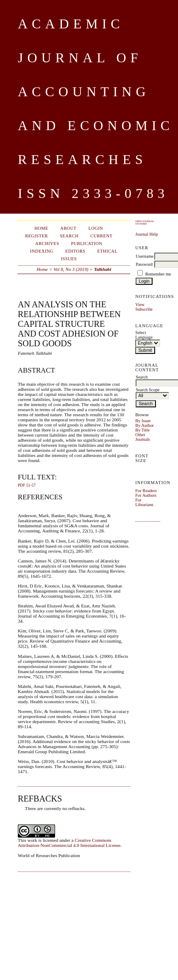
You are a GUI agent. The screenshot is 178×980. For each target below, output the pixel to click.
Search (69, 236)
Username (145, 256)
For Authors (146, 495)
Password (144, 264)
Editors (75, 251)
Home (41, 228)
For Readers (146, 491)
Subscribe (144, 309)
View (140, 305)
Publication (86, 244)
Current (101, 236)
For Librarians (144, 502)
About (68, 228)
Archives (47, 244)
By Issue (143, 421)
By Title (142, 430)
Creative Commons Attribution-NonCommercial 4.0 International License (69, 843)
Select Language (144, 335)
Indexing (42, 251)
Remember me (158, 274)
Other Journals (143, 437)
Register (36, 236)
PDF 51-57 (27, 485)
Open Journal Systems (145, 223)
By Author (145, 425)
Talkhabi (103, 269)
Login (96, 228)
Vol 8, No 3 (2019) (71, 269)
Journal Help (146, 234)
